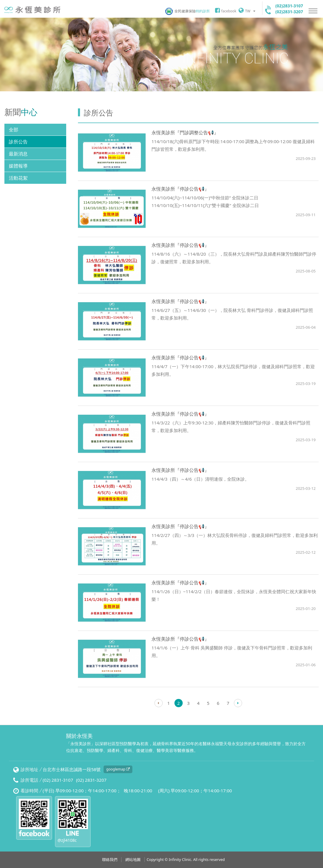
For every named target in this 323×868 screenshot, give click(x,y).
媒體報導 (18, 166)
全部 (14, 130)
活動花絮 (18, 178)
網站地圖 (133, 860)
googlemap (118, 769)
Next (238, 703)
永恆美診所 (32, 10)
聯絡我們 (110, 860)
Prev (159, 703)
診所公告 (18, 142)
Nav (313, 11)
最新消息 (18, 154)
